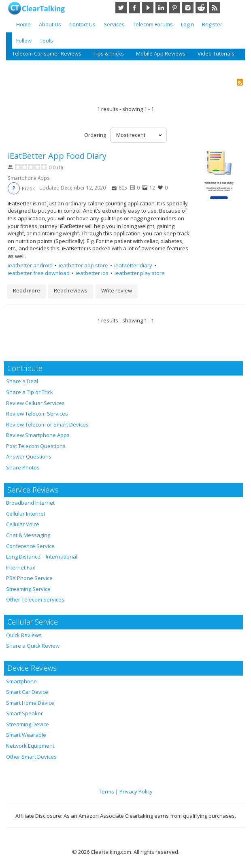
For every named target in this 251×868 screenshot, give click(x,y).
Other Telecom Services (35, 599)
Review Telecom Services (37, 414)
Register (212, 24)
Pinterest (174, 8)
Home (23, 24)
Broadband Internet (30, 503)
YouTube (148, 8)
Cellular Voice (23, 524)
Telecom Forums (153, 24)
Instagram (188, 8)
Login (187, 24)
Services (114, 24)
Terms (106, 791)
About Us (50, 24)
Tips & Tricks (109, 53)
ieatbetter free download (39, 273)
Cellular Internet (26, 514)
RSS (215, 8)
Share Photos (23, 467)
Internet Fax (21, 567)
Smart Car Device (27, 692)
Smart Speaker (24, 713)
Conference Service (30, 546)
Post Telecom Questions (36, 446)
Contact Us (82, 24)
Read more (27, 290)
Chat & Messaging (28, 535)
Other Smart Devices (31, 757)
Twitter (121, 8)
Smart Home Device (30, 703)
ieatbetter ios (92, 273)
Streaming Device (28, 724)
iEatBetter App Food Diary (57, 156)
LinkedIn (161, 8)
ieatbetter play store (140, 273)
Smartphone (21, 681)
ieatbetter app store (83, 265)
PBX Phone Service (29, 578)
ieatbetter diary (133, 265)
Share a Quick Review (33, 646)
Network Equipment (30, 746)
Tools (46, 41)
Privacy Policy (136, 791)
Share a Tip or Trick (30, 392)
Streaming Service (28, 589)
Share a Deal (22, 381)
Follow (24, 41)
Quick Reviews (24, 635)
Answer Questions (29, 456)
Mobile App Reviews (161, 53)
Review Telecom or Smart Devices (47, 424)
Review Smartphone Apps (38, 435)
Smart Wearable (26, 735)
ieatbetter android (30, 265)
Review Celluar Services (35, 403)
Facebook (134, 8)
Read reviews (71, 290)
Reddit (201, 8)
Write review (117, 290)
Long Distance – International (42, 557)
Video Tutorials (216, 53)
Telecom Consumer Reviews (47, 53)
